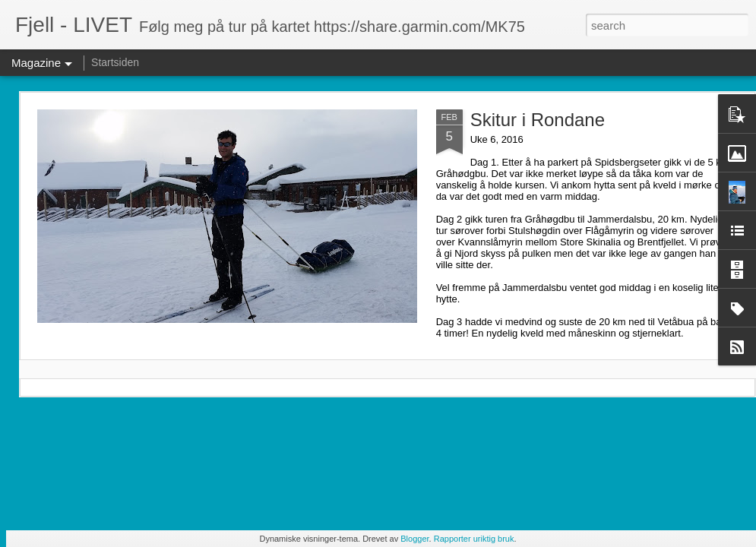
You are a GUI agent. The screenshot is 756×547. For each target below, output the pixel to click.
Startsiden (115, 62)
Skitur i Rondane (538, 120)
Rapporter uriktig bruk (474, 539)
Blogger (414, 539)
